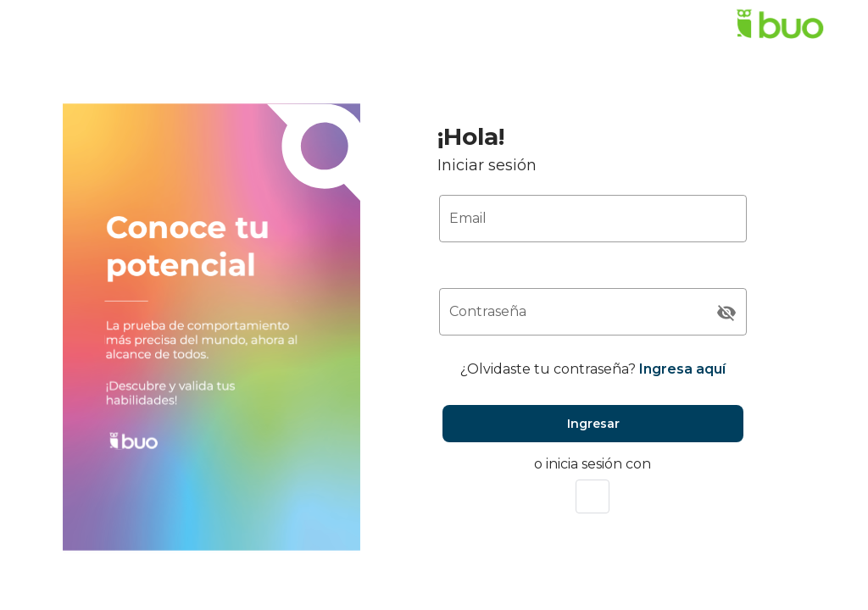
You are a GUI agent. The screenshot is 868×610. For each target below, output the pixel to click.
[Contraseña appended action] (726, 313)
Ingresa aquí (682, 369)
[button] (593, 496)
